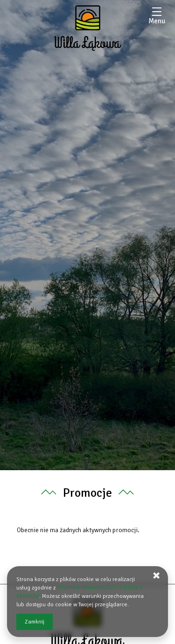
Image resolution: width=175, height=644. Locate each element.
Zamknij (35, 622)
